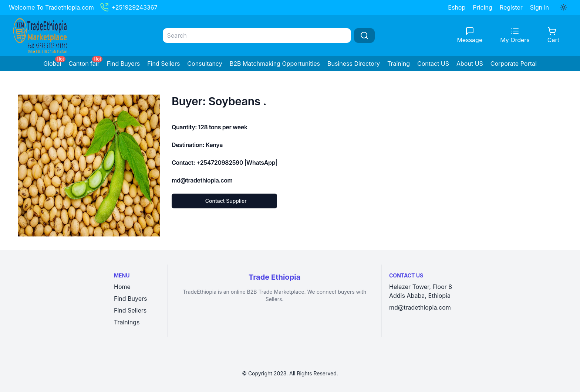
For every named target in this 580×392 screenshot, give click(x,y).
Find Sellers (163, 64)
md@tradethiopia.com (420, 307)
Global (52, 64)
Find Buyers (123, 64)
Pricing (483, 7)
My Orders (515, 40)
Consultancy (205, 64)
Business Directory (354, 64)
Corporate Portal (514, 64)
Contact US (433, 64)
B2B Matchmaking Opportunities (275, 64)
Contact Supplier (226, 201)
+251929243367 (129, 7)
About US (470, 64)
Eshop (457, 7)
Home (122, 287)
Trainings (127, 322)
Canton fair (84, 64)
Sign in (539, 7)
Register (511, 7)
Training (399, 64)
